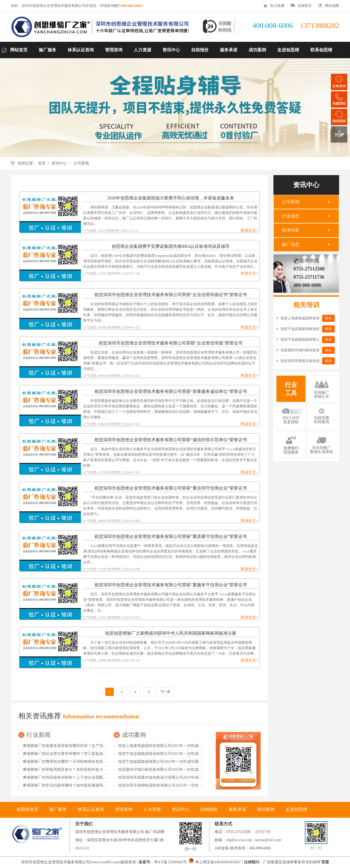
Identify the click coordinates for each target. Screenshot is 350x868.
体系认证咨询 (91, 809)
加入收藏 (277, 6)
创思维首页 (27, 809)
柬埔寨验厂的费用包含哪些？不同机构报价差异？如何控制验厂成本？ (82, 762)
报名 (328, 318)
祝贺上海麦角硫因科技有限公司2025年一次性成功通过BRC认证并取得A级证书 (185, 746)
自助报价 (209, 809)
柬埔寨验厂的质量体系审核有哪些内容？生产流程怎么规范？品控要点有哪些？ (90, 746)
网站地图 (332, 6)
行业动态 (291, 216)
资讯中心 (59, 163)
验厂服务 (58, 809)
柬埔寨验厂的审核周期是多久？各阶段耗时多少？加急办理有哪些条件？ (84, 770)
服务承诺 (237, 809)
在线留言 (305, 6)
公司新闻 (81, 163)
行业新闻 (39, 735)
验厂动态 (291, 244)
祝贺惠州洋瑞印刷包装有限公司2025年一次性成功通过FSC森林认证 (175, 770)
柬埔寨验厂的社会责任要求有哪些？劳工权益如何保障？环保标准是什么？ (86, 754)
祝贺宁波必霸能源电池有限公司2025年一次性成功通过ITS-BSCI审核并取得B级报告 (188, 754)
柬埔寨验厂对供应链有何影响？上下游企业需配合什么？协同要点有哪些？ (86, 777)
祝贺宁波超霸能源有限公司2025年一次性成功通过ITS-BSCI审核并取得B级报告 (185, 762)
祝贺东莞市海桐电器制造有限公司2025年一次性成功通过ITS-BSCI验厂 (178, 785)
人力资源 (152, 809)
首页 (42, 163)
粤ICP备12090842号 (171, 862)
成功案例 (134, 735)
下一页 (165, 692)
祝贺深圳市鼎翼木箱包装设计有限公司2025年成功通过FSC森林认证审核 (179, 777)
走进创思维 (296, 809)
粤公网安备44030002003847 (218, 862)
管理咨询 (124, 809)
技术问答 (291, 230)
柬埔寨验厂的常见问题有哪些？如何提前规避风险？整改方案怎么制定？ (84, 785)
